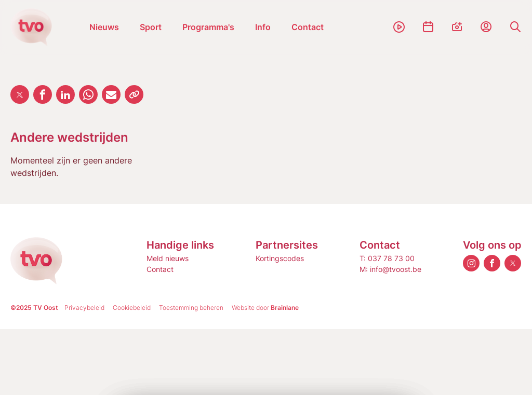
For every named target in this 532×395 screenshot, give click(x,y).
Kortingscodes (280, 258)
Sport (151, 27)
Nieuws (104, 27)
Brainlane (285, 308)
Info (263, 27)
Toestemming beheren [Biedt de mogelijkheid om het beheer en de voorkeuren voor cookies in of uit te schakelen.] (191, 308)
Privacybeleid (84, 308)
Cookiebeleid (132, 308)
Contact (308, 27)
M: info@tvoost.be (390, 269)
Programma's (208, 27)
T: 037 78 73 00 (387, 258)
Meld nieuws (168, 258)
